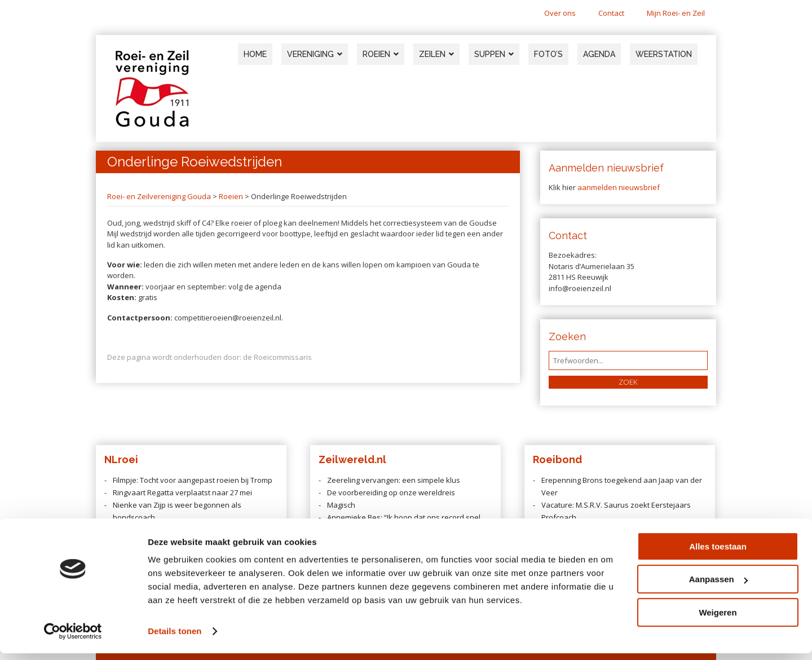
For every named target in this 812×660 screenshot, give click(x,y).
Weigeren (718, 619)
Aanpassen (718, 586)
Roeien (231, 196)
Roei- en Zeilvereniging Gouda (159, 196)
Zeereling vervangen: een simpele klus (394, 480)
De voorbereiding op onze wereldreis (391, 492)
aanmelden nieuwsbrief (619, 187)
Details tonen (175, 638)
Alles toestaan (718, 553)
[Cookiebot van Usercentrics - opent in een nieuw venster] (73, 638)
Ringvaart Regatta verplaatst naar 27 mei (182, 492)
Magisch (341, 505)
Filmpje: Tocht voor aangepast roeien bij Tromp (193, 480)
